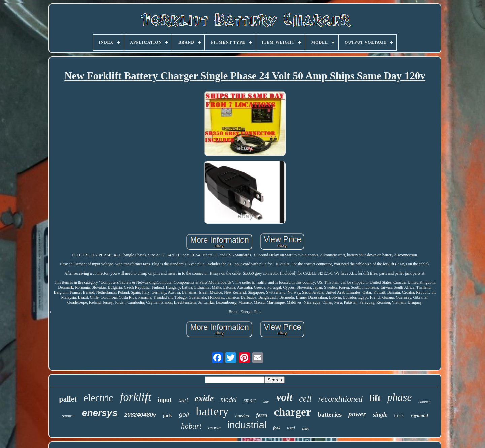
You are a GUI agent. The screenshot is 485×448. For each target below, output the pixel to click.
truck (399, 415)
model (229, 399)
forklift (136, 397)
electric (98, 398)
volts (266, 402)
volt (284, 397)
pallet (68, 399)
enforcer (425, 402)
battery (212, 411)
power (357, 414)
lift (375, 398)
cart (183, 400)
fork (277, 428)
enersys (100, 413)
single (380, 415)
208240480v (140, 415)
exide (204, 398)
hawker (243, 416)
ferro (262, 415)
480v (305, 429)
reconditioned (340, 399)
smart (250, 400)
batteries (330, 414)
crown (214, 428)
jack (167, 415)
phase (399, 397)
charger (292, 412)
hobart (191, 426)
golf (184, 414)
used (291, 428)
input (165, 400)
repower (68, 416)
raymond (419, 415)
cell (305, 399)
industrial (247, 425)
